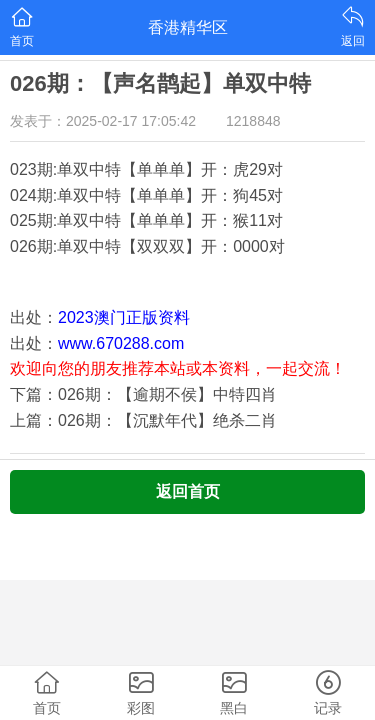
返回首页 (188, 491)
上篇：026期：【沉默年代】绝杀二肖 (143, 420)
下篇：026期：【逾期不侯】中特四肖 (143, 394)
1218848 (253, 121)
